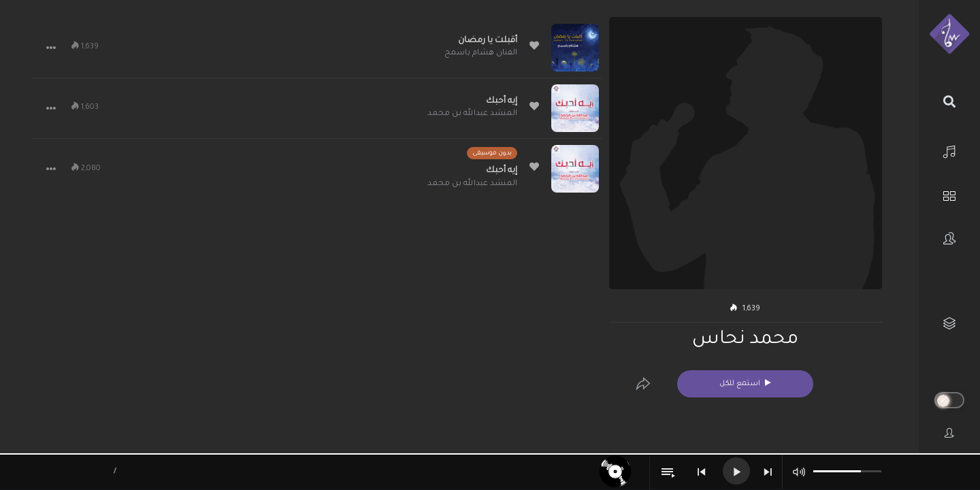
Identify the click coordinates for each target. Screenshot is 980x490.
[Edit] (643, 384)
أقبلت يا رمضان (488, 41)
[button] (51, 48)
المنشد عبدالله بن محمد (472, 114)
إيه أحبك (502, 101)
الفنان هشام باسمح (481, 53)
